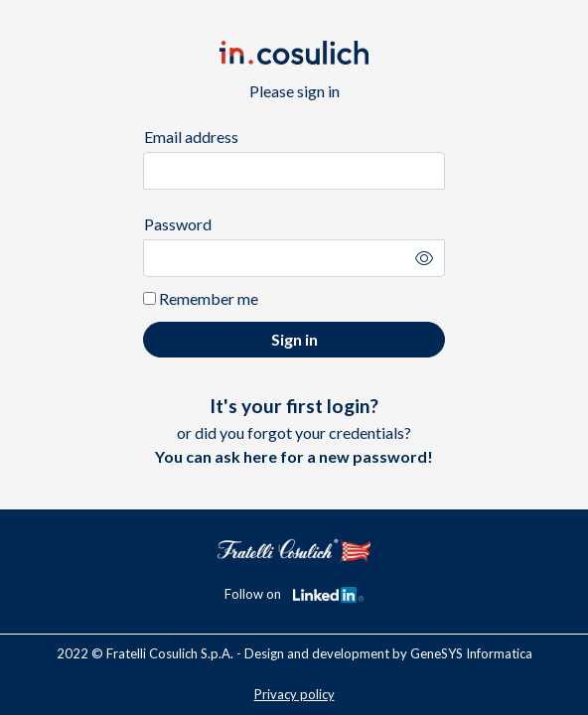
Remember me (201, 298)
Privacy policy (294, 694)
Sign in (294, 339)
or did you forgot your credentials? (294, 430)
